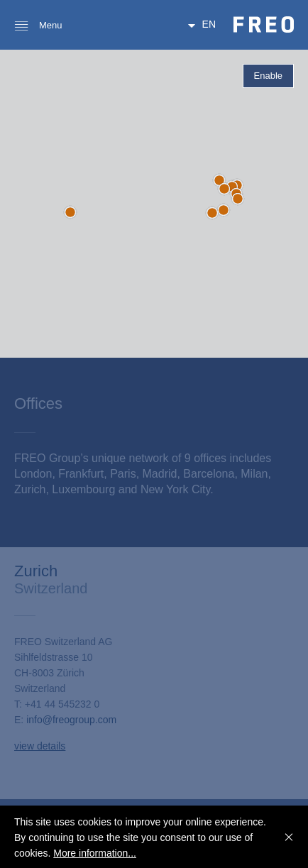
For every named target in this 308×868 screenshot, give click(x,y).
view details (40, 746)
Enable (268, 76)
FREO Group (264, 24)
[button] (219, 180)
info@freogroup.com (71, 720)
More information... (95, 853)
